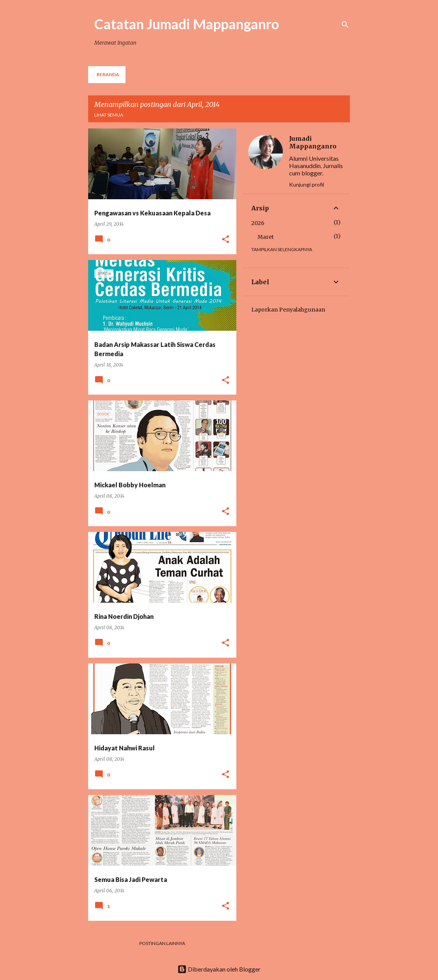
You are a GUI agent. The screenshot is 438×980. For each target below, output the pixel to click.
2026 (258, 223)
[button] (226, 240)
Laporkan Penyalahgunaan (288, 310)
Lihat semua (109, 115)
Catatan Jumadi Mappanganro (187, 24)
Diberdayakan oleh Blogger (219, 969)
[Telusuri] (345, 25)
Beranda (108, 74)
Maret (266, 237)
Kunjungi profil (307, 184)
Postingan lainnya (162, 943)
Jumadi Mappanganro (313, 142)
